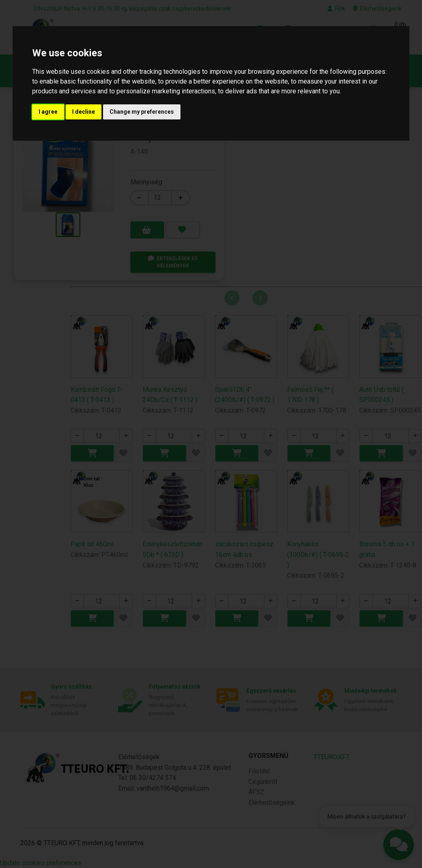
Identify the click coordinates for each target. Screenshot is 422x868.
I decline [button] (84, 112)
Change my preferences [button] (142, 112)
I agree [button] (48, 112)
